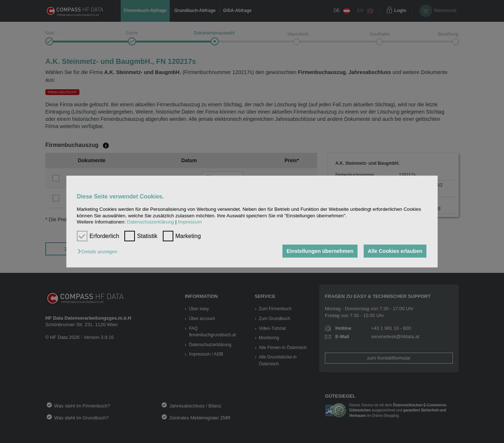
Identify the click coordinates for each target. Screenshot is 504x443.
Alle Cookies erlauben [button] (395, 251)
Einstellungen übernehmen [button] (320, 251)
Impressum (190, 222)
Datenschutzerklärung (150, 222)
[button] (99, 252)
